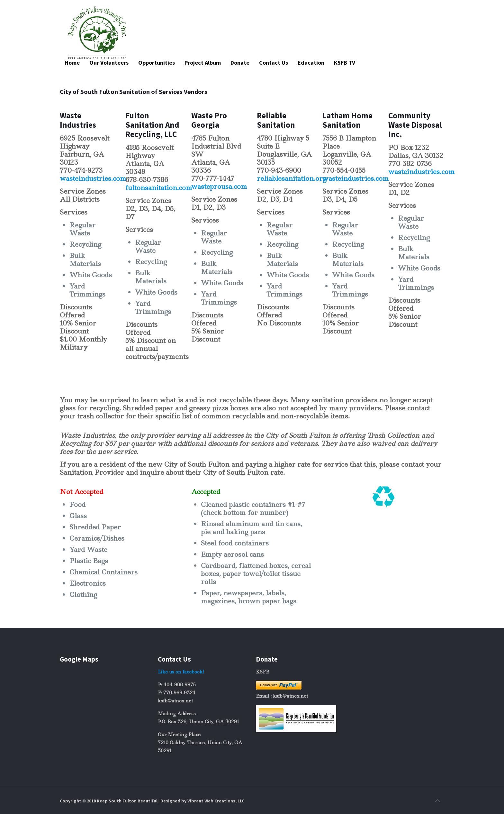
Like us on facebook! (181, 672)
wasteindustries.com (93, 178)
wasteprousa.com (219, 187)
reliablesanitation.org (292, 178)
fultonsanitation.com (159, 188)
